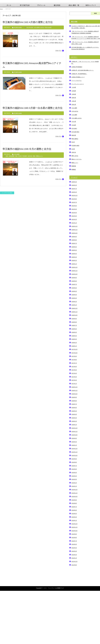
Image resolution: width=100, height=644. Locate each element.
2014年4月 (74, 529)
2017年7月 (74, 416)
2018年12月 (74, 361)
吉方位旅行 (74, 182)
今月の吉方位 (75, 164)
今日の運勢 (74, 161)
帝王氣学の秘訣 (18, 81)
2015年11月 (74, 485)
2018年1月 (74, 399)
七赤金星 (74, 144)
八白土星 (74, 175)
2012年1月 (74, 611)
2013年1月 (74, 574)
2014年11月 (74, 505)
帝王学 (20, 209)
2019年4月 (74, 348)
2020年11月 (74, 283)
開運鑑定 (74, 223)
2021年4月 (74, 266)
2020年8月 (74, 293)
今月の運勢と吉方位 (39, 81)
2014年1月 (74, 539)
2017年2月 (74, 433)
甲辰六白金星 (48, 81)
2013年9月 (74, 553)
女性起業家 (12, 209)
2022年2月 (74, 245)
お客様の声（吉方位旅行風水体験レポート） (83, 123)
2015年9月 (74, 491)
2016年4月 (74, 468)
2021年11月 (74, 249)
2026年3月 (74, 235)
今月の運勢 (17, 207)
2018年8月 (74, 375)
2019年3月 (74, 351)
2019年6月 (74, 341)
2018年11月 (74, 365)
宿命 (16, 209)
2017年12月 (74, 403)
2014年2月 (74, 536)
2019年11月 (74, 324)
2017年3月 (74, 430)
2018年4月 (74, 389)
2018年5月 (74, 385)
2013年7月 (74, 560)
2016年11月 (74, 444)
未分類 (73, 202)
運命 (34, 209)
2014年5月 (74, 526)
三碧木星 (74, 147)
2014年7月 (74, 519)
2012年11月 (74, 580)
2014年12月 (74, 502)
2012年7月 (74, 594)
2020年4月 (74, 307)
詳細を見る (58, 104)
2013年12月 (74, 543)
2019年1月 (74, 358)
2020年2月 (74, 314)
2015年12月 (74, 481)
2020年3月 (74, 310)
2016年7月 (74, 457)
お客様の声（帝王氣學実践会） (79, 127)
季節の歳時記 (75, 192)
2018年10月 (74, 368)
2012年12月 (74, 577)
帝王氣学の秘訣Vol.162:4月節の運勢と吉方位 (28, 75)
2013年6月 (74, 563)
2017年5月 (74, 423)
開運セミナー (39, 209)
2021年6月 (74, 259)
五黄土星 (74, 158)
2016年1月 (74, 478)
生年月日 (30, 209)
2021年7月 (74, 255)
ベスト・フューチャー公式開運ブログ (54, 641)
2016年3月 (74, 471)
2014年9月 (74, 512)
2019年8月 (74, 334)
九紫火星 (74, 151)
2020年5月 (74, 303)
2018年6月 (74, 382)
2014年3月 (74, 533)
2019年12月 (74, 320)
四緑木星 (74, 188)
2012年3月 (74, 604)
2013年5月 (74, 567)
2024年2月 (74, 238)
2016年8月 (74, 454)
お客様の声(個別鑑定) (77, 120)
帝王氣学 (25, 209)
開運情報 (74, 219)
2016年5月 (74, 464)
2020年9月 (74, 290)
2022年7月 (74, 242)
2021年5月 (74, 262)
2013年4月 (74, 570)
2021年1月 (74, 276)
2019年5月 (74, 344)
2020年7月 (74, 296)
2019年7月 (74, 337)
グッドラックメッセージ (78, 137)
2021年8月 (74, 252)
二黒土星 (74, 154)
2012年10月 (74, 584)
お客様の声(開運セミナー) (78, 130)
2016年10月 (74, 447)
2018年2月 (74, 396)
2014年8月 (74, 515)
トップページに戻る (7, 246)
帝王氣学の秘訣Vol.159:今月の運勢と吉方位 (27, 202)
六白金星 (74, 178)
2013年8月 (74, 556)
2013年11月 (74, 546)
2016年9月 (74, 450)
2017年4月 (74, 426)
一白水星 (74, 141)
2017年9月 (74, 409)
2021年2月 (74, 273)
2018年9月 (74, 372)
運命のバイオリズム (76, 212)
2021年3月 (74, 269)
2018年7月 (74, 379)
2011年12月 (74, 615)
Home (1, 62)
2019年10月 (74, 327)
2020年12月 (74, 279)
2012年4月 (74, 601)
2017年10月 (74, 406)
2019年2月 (74, 355)
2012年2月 (74, 608)
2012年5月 (74, 597)
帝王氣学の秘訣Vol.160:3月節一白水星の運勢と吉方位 (32, 161)
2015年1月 (74, 498)
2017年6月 (74, 420)
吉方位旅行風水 (75, 185)
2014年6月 (74, 522)
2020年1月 (74, 317)
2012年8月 (74, 591)
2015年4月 (74, 495)
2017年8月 (74, 413)
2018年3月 (74, 392)
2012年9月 (74, 587)
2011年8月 (74, 618)
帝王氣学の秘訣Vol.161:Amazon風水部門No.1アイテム (32, 118)
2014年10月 (74, 509)
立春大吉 (74, 205)
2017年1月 (74, 437)
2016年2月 (74, 474)
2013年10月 (74, 550)
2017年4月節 (30, 81)
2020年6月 (74, 300)
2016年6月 (74, 461)
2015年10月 (74, 488)
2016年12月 (74, 440)
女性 (7, 209)
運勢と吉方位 (75, 209)
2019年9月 (74, 331)
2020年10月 (74, 286)
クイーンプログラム (76, 134)
